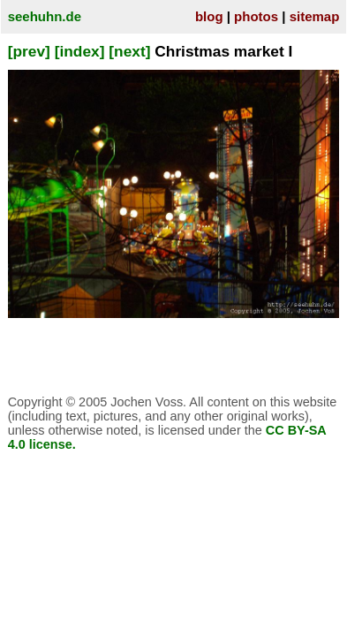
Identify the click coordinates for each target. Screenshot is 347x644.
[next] (129, 51)
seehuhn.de (45, 16)
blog (209, 16)
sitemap (315, 16)
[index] (80, 51)
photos (256, 16)
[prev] (29, 51)
